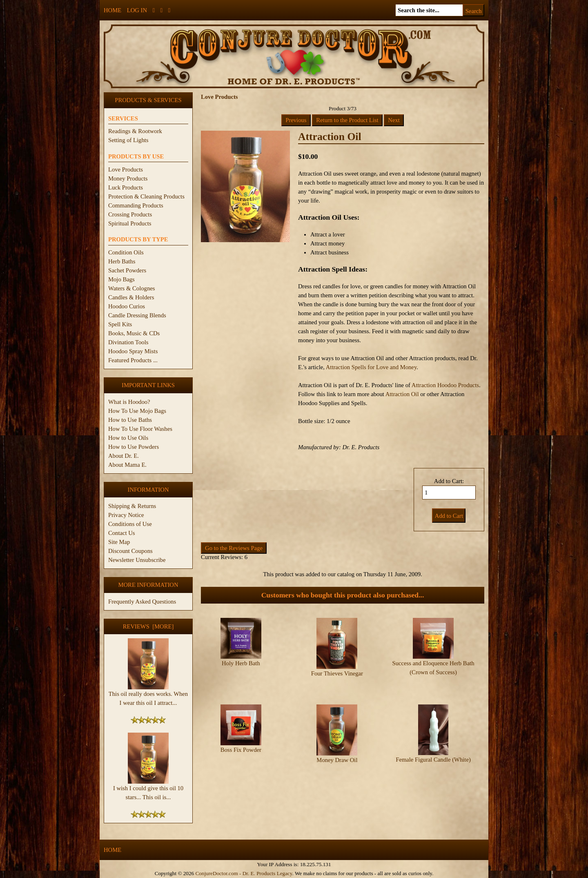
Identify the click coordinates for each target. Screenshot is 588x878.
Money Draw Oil (337, 745)
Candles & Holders (131, 297)
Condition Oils (126, 252)
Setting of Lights (128, 140)
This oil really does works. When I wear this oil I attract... (148, 695)
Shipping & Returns (132, 506)
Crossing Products (130, 214)
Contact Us (122, 533)
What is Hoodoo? (129, 402)
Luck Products (126, 187)
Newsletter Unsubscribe (137, 560)
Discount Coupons (130, 551)
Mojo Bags (121, 279)
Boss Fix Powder (241, 735)
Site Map (119, 542)
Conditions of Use (130, 524)
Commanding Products (136, 205)
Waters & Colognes (131, 288)
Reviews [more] (148, 626)
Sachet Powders (127, 270)
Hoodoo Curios (127, 306)
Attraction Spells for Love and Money (371, 367)
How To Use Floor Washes (140, 429)
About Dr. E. (124, 456)
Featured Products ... (133, 360)
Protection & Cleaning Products (146, 196)
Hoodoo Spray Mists (133, 351)
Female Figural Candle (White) (433, 745)
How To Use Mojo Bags (137, 411)
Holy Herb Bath (241, 663)
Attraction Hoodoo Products (445, 385)
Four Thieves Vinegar (337, 673)
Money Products (128, 178)
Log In (137, 10)
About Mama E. (127, 465)
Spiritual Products (130, 223)
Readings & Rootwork (135, 131)
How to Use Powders (134, 447)
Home (112, 10)
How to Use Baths (130, 420)
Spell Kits (120, 324)
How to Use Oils (128, 438)
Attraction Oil (402, 394)
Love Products (126, 169)
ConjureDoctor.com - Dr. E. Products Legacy (244, 873)
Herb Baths (122, 261)
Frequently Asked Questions (142, 602)
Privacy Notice (126, 515)
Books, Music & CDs (134, 333)
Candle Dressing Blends (137, 315)
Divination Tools (128, 342)
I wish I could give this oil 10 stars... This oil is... (148, 789)
